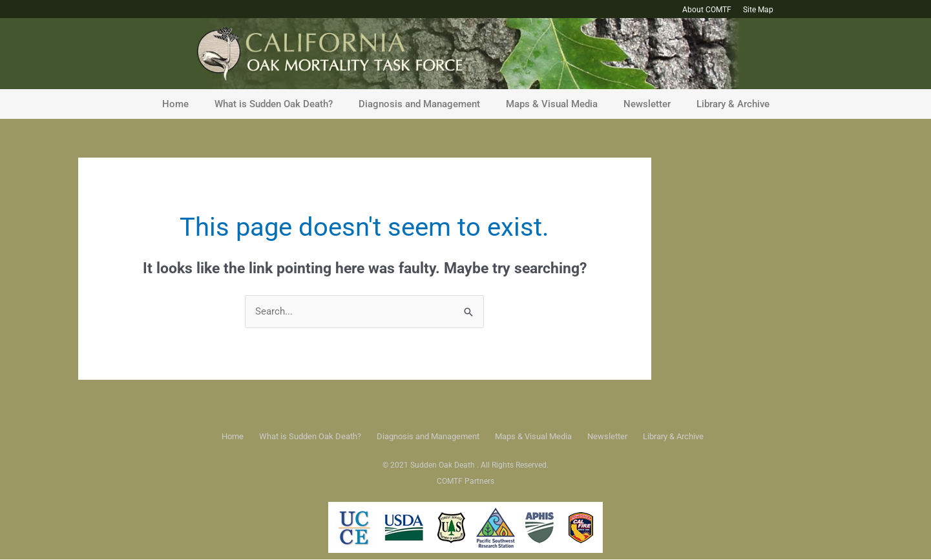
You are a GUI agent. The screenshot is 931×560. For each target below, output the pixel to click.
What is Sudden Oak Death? (274, 104)
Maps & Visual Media (552, 104)
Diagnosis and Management (419, 104)
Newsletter (647, 104)
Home (175, 104)
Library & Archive (733, 104)
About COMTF (707, 10)
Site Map (758, 10)
